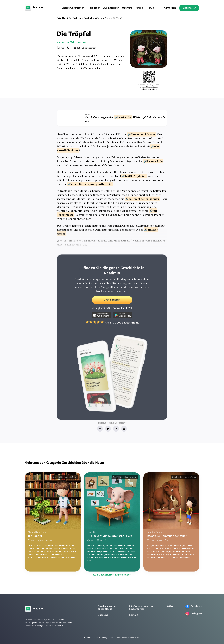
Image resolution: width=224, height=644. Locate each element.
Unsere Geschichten (73, 8)
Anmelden (170, 8)
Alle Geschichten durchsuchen (112, 575)
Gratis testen (189, 8)
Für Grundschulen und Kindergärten (142, 608)
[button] (152, 8)
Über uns (127, 8)
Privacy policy (107, 638)
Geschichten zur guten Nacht (107, 608)
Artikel (140, 8)
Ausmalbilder (111, 8)
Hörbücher (94, 8)
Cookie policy (121, 638)
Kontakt (134, 615)
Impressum (134, 638)
